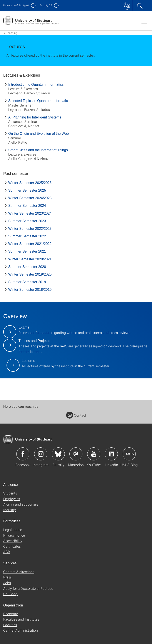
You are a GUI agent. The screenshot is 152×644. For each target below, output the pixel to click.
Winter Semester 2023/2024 (30, 213)
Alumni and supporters (21, 504)
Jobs (7, 583)
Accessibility (13, 541)
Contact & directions (19, 572)
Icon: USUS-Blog (129, 454)
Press (8, 577)
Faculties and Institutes (21, 619)
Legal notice (13, 530)
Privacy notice (14, 535)
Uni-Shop (10, 594)
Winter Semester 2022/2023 (30, 229)
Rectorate (11, 614)
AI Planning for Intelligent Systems (35, 117)
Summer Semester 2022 (27, 236)
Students (10, 493)
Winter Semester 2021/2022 (30, 244)
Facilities (10, 625)
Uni (16, 5)
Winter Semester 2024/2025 (30, 198)
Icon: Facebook (23, 454)
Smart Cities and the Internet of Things (38, 150)
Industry (10, 510)
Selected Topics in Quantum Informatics (39, 101)
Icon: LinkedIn (111, 454)
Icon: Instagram (41, 454)
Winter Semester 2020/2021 (30, 259)
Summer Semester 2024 (27, 206)
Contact (76, 415)
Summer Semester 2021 (27, 251)
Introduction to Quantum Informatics (36, 85)
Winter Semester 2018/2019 (30, 290)
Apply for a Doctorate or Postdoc (28, 588)
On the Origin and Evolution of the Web (38, 134)
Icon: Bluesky (58, 454)
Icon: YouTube (94, 454)
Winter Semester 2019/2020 (30, 274)
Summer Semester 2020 (27, 267)
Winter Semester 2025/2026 (30, 183)
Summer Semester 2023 (27, 221)
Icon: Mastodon (76, 454)
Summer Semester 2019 (27, 282)
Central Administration (21, 630)
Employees (12, 499)
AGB (7, 552)
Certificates (12, 546)
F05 (46, 5)
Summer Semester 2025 (27, 190)
